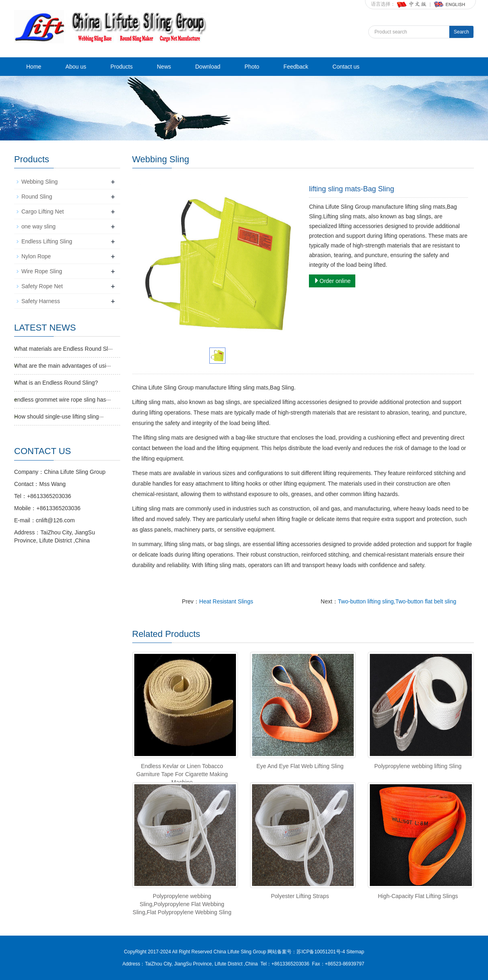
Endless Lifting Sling (47, 241)
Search (461, 32)
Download (208, 67)
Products (122, 67)
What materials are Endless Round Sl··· (63, 349)
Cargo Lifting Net (43, 211)
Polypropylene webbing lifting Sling (418, 766)
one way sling (39, 226)
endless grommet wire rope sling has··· (63, 400)
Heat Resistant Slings (226, 601)
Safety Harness (41, 301)
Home (34, 67)
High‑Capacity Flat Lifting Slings (418, 896)
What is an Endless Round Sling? (56, 383)
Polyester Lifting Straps (300, 896)
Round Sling (37, 197)
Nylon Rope (36, 256)
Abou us (76, 67)
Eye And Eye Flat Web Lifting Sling (300, 766)
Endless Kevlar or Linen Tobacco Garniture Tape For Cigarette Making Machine (182, 774)
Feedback (296, 67)
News (164, 67)
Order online (332, 281)
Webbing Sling (40, 182)
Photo (252, 67)
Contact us (346, 67)
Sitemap (355, 952)
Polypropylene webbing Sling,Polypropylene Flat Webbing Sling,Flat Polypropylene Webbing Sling (182, 904)
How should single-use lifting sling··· (59, 417)
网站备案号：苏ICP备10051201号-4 (307, 952)
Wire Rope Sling (42, 271)
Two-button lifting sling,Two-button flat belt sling (397, 601)
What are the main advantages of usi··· (63, 366)
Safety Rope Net (42, 286)
